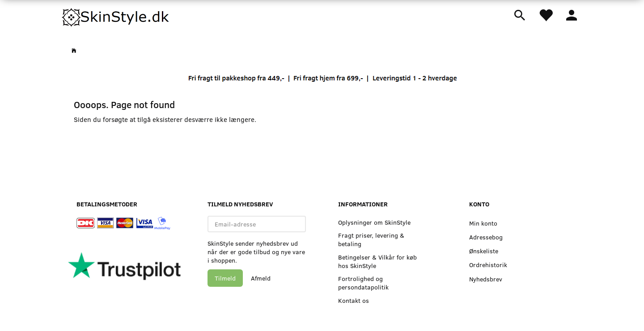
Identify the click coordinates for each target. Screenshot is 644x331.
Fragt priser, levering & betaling (371, 239)
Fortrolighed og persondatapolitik (363, 283)
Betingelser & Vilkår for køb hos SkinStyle (377, 261)
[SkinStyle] (116, 16)
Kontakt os (354, 300)
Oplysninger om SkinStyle (374, 222)
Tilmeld (225, 278)
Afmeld (261, 278)
